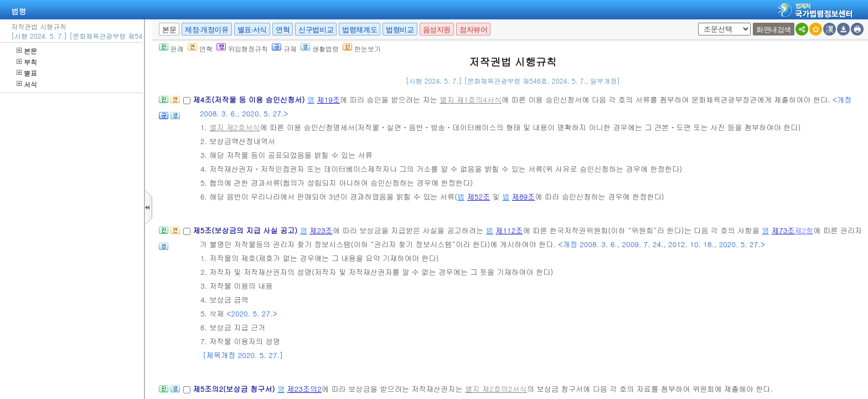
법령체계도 (360, 30)
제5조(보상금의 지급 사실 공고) (246, 230)
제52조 (479, 196)
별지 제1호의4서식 (471, 99)
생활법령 (320, 48)
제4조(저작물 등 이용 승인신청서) (250, 99)
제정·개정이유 (206, 30)
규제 (284, 48)
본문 (27, 51)
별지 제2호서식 (234, 127)
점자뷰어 (473, 30)
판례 (171, 48)
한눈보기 (362, 48)
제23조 (321, 230)
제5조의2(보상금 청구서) (235, 389)
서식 (27, 84)
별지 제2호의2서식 (496, 389)
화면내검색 (774, 30)
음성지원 (437, 30)
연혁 (283, 30)
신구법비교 (316, 30)
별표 (27, 73)
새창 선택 (696, 23)
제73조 (783, 230)
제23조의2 (304, 389)
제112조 (509, 230)
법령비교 (400, 30)
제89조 (524, 196)
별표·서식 (252, 30)
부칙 (27, 62)
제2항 (804, 230)
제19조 (328, 99)
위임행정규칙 (242, 48)
